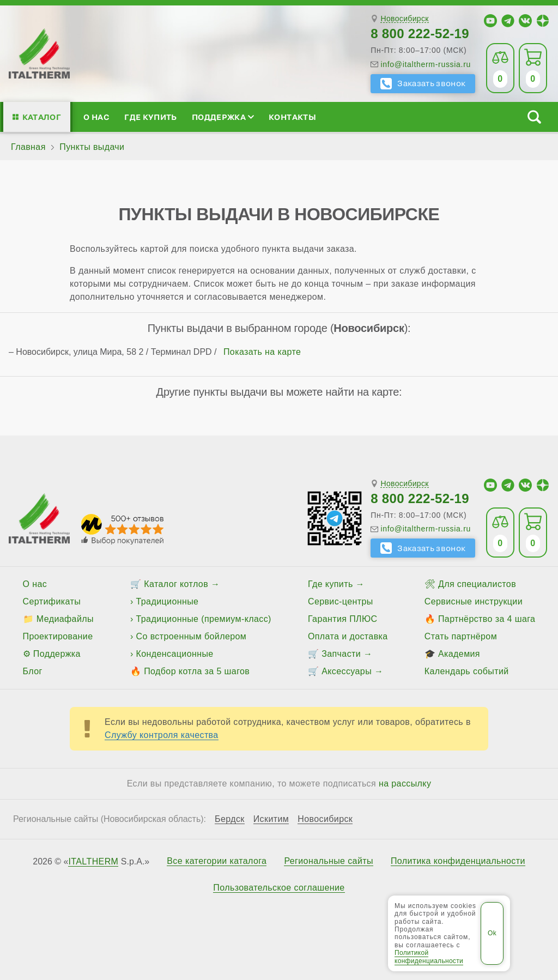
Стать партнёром (461, 636)
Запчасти (341, 654)
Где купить (150, 117)
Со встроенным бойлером (192, 636)
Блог (33, 671)
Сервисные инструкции (474, 601)
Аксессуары (347, 671)
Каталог (42, 117)
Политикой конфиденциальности (429, 957)
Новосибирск (404, 19)
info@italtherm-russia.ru (426, 64)
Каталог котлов (176, 584)
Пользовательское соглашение (279, 888)
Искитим (271, 819)
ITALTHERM (93, 861)
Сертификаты (52, 601)
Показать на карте (262, 352)
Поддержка (223, 117)
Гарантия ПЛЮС (342, 619)
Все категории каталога (217, 861)
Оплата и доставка (348, 636)
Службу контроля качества (162, 735)
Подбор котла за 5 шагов (197, 671)
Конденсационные (175, 654)
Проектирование (58, 636)
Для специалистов (477, 584)
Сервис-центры (341, 601)
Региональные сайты (329, 861)
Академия (459, 654)
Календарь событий (467, 671)
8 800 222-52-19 (420, 34)
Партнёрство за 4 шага (487, 619)
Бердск (230, 819)
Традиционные (168, 601)
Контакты (292, 117)
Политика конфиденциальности (458, 861)
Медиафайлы (65, 619)
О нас (96, 117)
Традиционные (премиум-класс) (204, 619)
